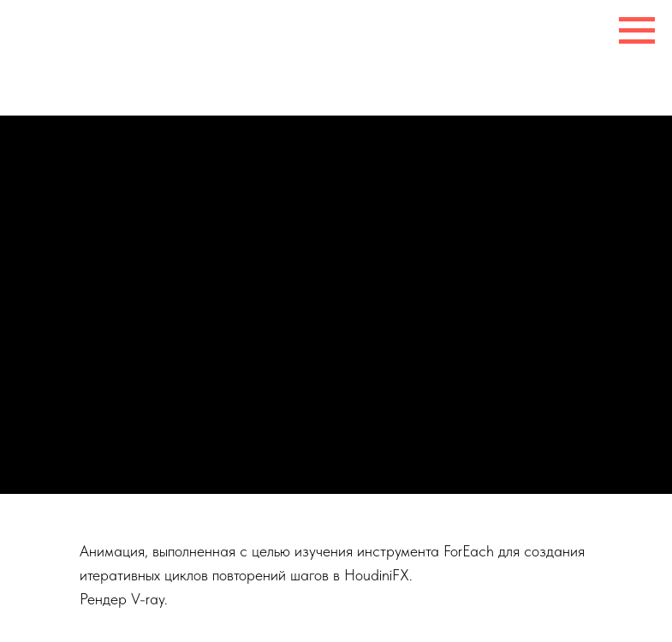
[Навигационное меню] (637, 31)
